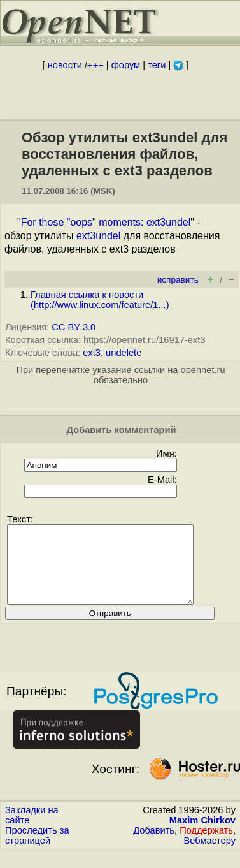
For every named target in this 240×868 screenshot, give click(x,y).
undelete (124, 353)
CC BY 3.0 (74, 327)
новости (65, 65)
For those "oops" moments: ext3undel (106, 222)
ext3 (92, 353)
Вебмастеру (210, 856)
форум (126, 65)
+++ (95, 65)
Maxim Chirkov (202, 835)
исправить (178, 280)
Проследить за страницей (37, 851)
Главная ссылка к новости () (100, 300)
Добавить (154, 846)
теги (157, 65)
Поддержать (206, 846)
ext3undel (98, 236)
